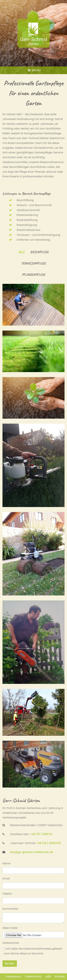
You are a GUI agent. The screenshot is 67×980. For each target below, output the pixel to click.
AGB (48, 976)
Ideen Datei (10, 928)
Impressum (14, 976)
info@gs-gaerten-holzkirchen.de (32, 852)
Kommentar (10, 909)
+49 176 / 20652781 (49, 843)
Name (6, 863)
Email (6, 879)
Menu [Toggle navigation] (34, 70)
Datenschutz (11, 943)
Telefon (7, 894)
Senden (10, 963)
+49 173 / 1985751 (41, 834)
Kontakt (60, 976)
